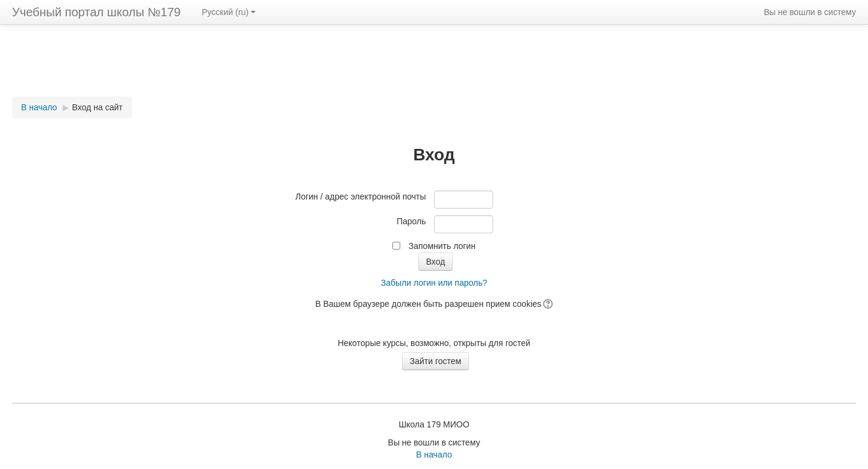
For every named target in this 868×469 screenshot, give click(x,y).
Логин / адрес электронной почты (361, 197)
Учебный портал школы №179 (96, 12)
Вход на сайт (98, 107)
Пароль (411, 221)
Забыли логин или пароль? (434, 283)
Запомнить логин (442, 246)
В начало (39, 107)
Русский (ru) (229, 12)
